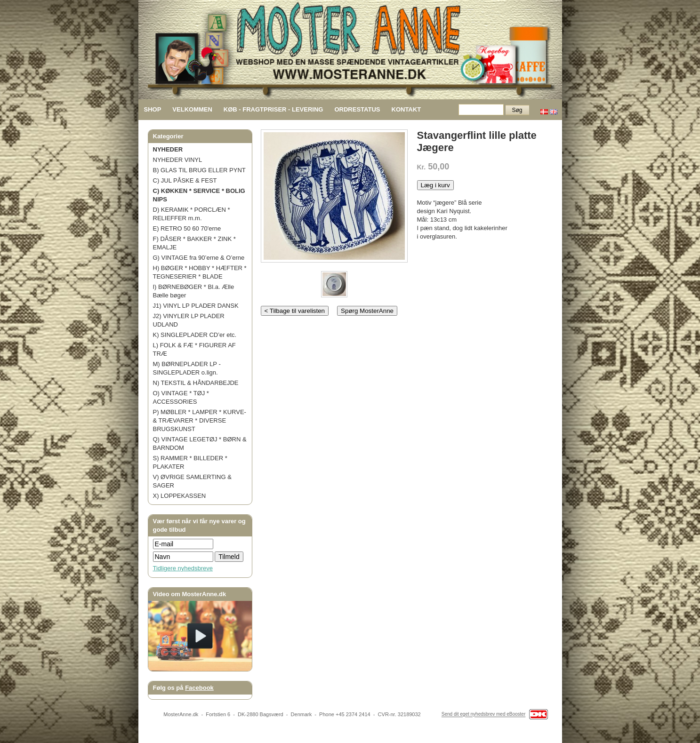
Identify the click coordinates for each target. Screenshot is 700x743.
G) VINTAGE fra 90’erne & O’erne (199, 258)
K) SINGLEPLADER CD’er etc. (195, 335)
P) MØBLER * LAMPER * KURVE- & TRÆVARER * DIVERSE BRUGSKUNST (200, 420)
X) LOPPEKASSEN (180, 496)
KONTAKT (406, 109)
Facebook (199, 688)
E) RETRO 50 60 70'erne (187, 228)
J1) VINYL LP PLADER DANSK (196, 306)
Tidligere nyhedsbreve (183, 568)
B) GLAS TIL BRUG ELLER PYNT (199, 170)
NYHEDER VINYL (178, 160)
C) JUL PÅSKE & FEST (185, 180)
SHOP (153, 109)
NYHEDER (168, 149)
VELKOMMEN (192, 109)
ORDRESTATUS (357, 109)
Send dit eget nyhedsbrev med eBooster (483, 715)
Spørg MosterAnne (367, 311)
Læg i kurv (435, 185)
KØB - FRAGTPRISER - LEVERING (274, 109)
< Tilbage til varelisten (295, 311)
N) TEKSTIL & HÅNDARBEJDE (196, 383)
